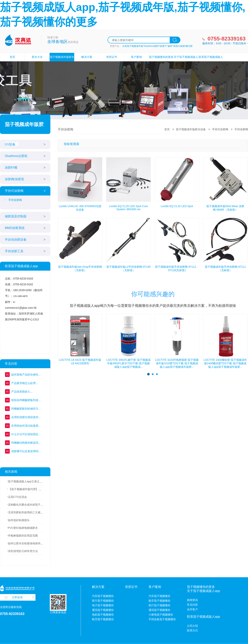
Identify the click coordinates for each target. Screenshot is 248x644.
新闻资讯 (192, 600)
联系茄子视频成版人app (211, 61)
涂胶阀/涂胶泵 (15, 179)
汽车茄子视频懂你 (103, 596)
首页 (12, 57)
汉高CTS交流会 (17, 497)
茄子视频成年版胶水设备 (62, 61)
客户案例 (136, 57)
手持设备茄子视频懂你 (162, 619)
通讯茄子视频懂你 (103, 610)
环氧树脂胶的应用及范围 (23, 536)
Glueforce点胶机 (16, 156)
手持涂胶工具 (14, 251)
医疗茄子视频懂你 (103, 601)
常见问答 (192, 605)
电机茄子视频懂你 (103, 615)
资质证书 (112, 57)
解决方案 (87, 57)
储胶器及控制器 (16, 216)
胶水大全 (37, 57)
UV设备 (10, 144)
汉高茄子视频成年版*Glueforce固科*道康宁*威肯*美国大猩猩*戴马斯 (157, 46)
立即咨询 (17, 597)
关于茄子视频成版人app (186, 61)
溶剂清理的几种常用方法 (23, 551)
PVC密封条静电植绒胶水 (23, 528)
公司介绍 (192, 626)
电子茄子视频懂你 (103, 605)
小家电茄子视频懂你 (161, 615)
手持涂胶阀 (15, 200)
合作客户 (192, 609)
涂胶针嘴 (11, 168)
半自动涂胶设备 (16, 240)
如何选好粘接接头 (19, 520)
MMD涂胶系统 (15, 228)
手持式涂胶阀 (14, 191)
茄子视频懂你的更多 (161, 57)
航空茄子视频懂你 (103, 619)
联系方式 (192, 630)
